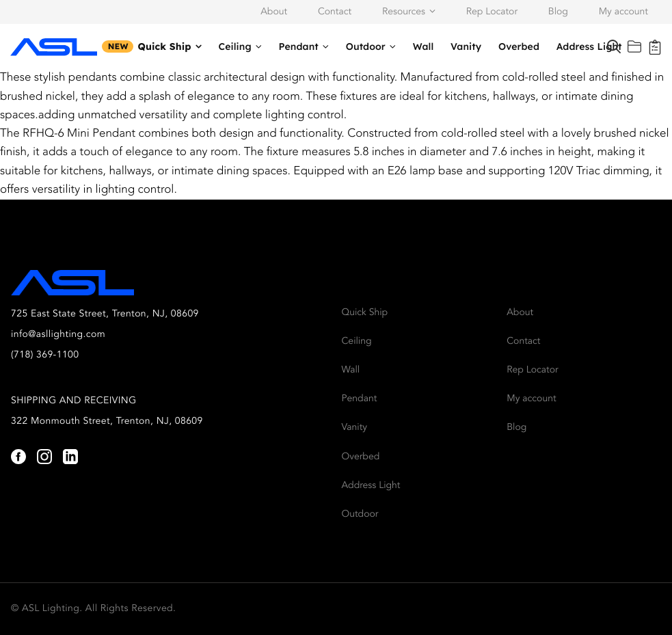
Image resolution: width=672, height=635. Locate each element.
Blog (558, 12)
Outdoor (366, 46)
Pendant (299, 46)
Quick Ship (164, 46)
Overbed (519, 46)
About (274, 12)
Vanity (466, 46)
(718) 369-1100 (45, 355)
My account (623, 12)
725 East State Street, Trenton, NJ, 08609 (105, 314)
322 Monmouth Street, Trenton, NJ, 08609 (107, 422)
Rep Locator (492, 12)
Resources (404, 12)
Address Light (589, 46)
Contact (335, 12)
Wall (424, 46)
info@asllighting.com (58, 335)
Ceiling (235, 46)
